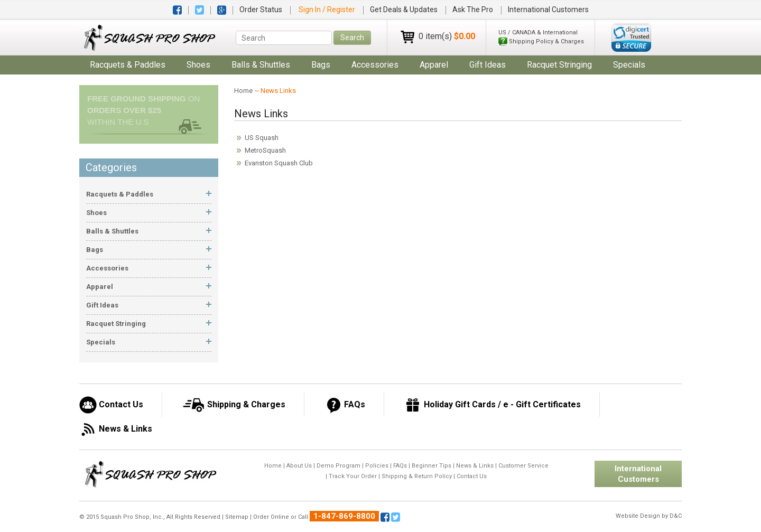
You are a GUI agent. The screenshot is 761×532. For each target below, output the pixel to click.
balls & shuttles (261, 65)
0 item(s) (447, 36)
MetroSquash (265, 150)
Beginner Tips (431, 466)
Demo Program (338, 466)
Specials (629, 65)
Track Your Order (353, 476)
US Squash (262, 138)
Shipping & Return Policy (417, 476)
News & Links (475, 466)
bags (321, 65)
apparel (434, 65)
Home (243, 91)
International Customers (548, 10)
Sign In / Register (328, 10)
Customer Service (523, 466)
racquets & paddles (128, 65)
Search (352, 38)
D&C (676, 516)
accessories (375, 65)
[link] (631, 37)
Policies (377, 466)
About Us (299, 466)
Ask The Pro (473, 10)
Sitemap (237, 517)
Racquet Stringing (559, 65)
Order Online (271, 517)
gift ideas (488, 65)
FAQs (400, 466)
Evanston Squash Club (279, 163)
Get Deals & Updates (404, 10)
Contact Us (472, 476)
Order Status (261, 10)
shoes (198, 65)
